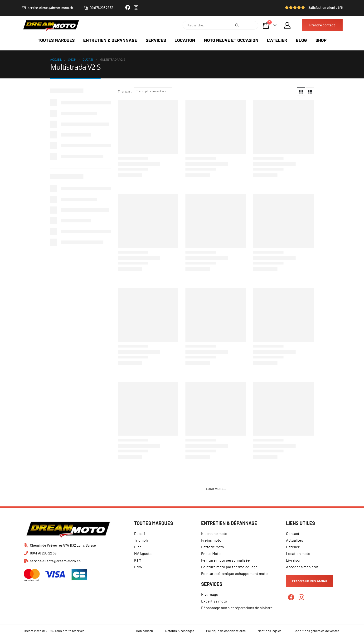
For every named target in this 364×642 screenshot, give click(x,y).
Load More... (216, 489)
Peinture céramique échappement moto (234, 573)
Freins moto (211, 540)
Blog (301, 40)
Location (185, 40)
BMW (138, 567)
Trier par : (125, 91)
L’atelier (277, 40)
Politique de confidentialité (226, 631)
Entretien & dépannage (110, 40)
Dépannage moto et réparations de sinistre (237, 608)
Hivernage (210, 594)
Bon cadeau (145, 631)
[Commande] (153, 91)
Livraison (294, 560)
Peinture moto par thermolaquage (229, 567)
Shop (321, 40)
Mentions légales (269, 631)
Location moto (298, 553)
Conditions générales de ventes (316, 631)
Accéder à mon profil (303, 567)
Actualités (295, 540)
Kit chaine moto (214, 533)
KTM (138, 560)
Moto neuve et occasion (231, 40)
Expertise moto (214, 601)
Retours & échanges (180, 631)
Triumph (141, 540)
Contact (293, 533)
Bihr (138, 547)
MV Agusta (143, 553)
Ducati (139, 533)
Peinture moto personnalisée (226, 560)
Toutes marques (56, 40)
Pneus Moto (211, 553)
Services (156, 40)
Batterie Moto (213, 547)
